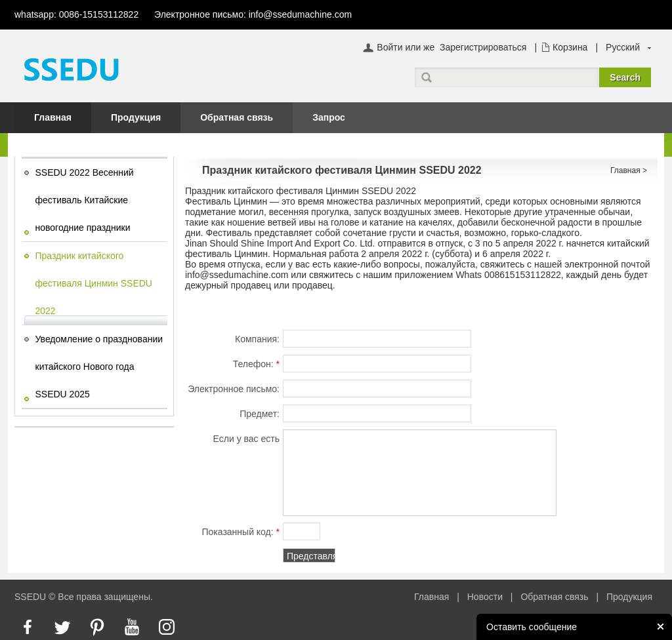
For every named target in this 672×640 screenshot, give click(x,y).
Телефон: (256, 364)
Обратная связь (237, 117)
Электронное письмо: (234, 391)
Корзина (570, 47)
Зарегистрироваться (483, 47)
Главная (53, 117)
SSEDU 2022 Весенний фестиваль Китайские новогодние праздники (85, 200)
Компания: (257, 339)
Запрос (329, 117)
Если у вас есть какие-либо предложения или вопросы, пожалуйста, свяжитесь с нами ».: (232, 441)
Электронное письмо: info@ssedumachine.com (253, 14)
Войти (389, 47)
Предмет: (260, 414)
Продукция (136, 117)
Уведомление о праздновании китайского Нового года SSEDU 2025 (99, 367)
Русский (623, 47)
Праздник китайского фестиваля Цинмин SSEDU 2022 (94, 283)
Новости (485, 597)
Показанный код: (241, 532)
